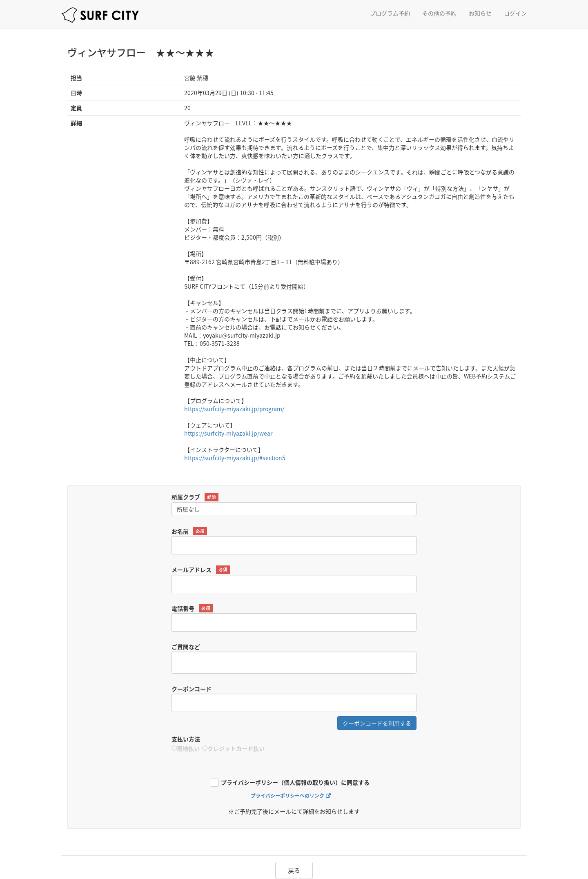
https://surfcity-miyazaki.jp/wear (228, 433)
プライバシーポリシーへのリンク (287, 796)
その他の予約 (439, 13)
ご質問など (186, 647)
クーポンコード (192, 689)
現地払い (186, 748)
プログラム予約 (390, 13)
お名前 (189, 531)
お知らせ (480, 13)
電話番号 (192, 609)
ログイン (515, 13)
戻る (294, 870)
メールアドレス (201, 570)
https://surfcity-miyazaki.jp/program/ (234, 409)
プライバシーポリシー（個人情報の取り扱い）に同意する (295, 783)
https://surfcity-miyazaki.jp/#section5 (235, 458)
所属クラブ (195, 497)
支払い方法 (186, 739)
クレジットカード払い (233, 748)
